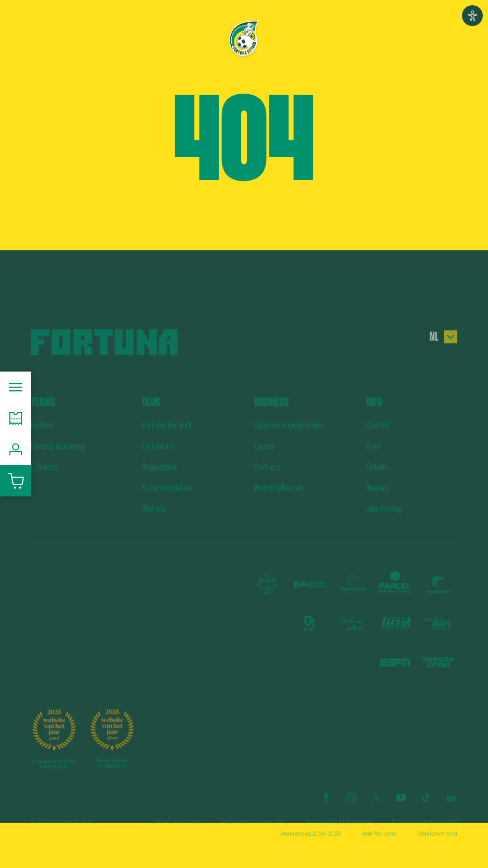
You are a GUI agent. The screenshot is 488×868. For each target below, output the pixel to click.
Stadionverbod (437, 847)
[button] (472, 16)
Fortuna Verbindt (167, 439)
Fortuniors (158, 460)
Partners (267, 481)
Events (264, 460)
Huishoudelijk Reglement (338, 835)
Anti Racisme (379, 847)
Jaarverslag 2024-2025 (310, 847)
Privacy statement (177, 835)
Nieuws (377, 502)
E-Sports (44, 481)
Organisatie (159, 481)
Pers (373, 460)
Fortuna (42, 439)
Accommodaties (167, 502)
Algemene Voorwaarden (253, 835)
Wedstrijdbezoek (279, 502)
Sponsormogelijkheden (289, 439)
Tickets (377, 481)
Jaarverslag (384, 523)
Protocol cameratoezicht (424, 835)
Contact (378, 439)
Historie (154, 523)
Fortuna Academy (58, 460)
